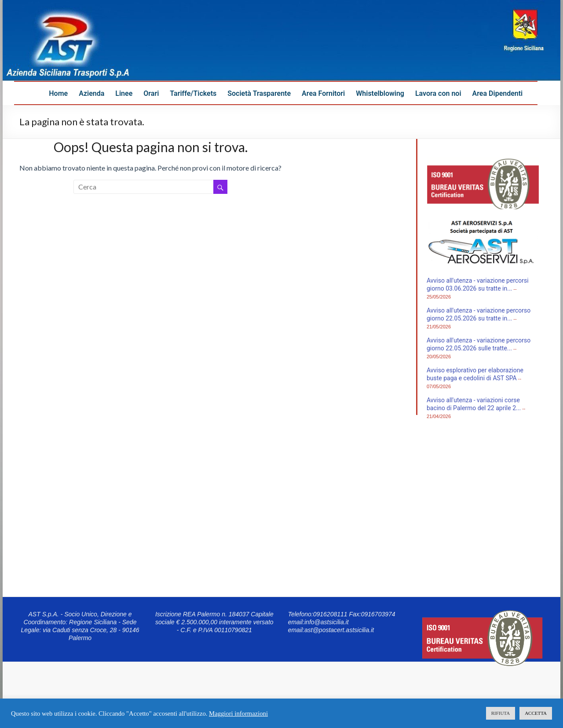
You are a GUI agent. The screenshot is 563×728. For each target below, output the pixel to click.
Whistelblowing (380, 93)
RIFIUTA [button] (501, 713)
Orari (151, 93)
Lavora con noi (438, 93)
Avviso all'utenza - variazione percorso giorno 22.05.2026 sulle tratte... (479, 344)
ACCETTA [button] (536, 713)
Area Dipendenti (498, 93)
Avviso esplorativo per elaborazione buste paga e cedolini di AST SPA (475, 374)
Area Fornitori (323, 93)
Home (58, 93)
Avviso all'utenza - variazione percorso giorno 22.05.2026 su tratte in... (479, 314)
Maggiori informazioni (238, 713)
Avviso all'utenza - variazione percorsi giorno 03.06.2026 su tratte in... (478, 284)
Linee (124, 93)
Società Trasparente (259, 93)
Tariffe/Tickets (193, 93)
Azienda (91, 93)
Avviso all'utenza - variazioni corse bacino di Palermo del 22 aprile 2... (474, 404)
